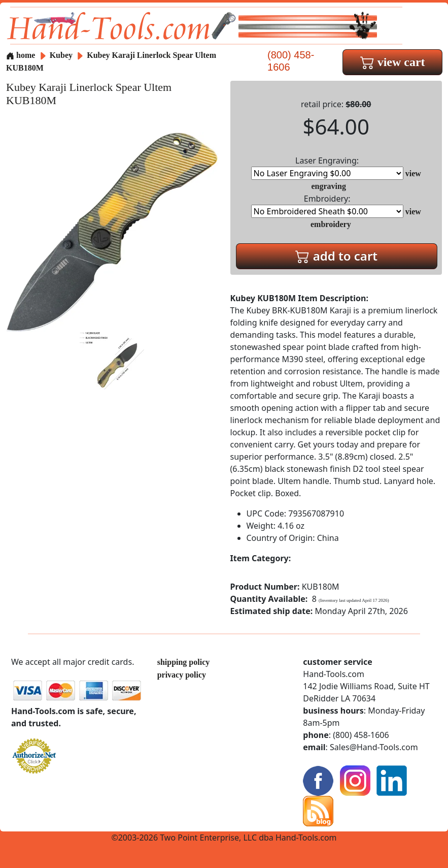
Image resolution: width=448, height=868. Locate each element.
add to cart (336, 256)
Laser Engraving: (327, 167)
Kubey (62, 55)
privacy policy (182, 675)
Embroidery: (327, 205)
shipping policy (184, 662)
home (21, 55)
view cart (393, 62)
